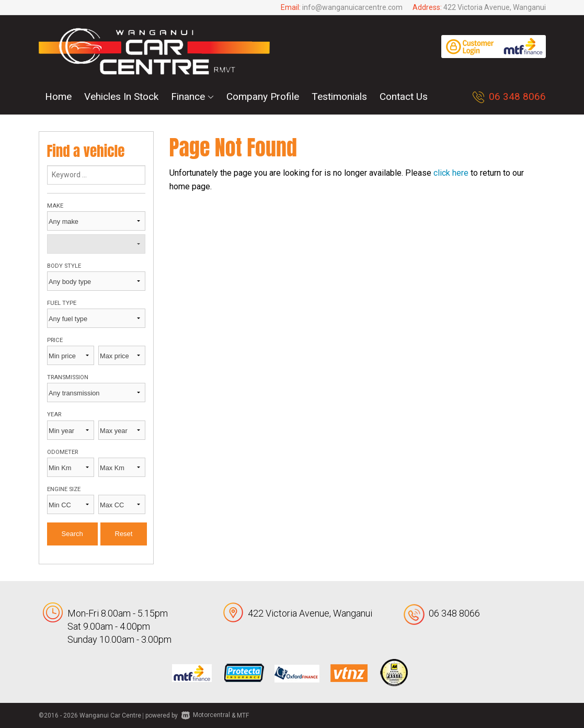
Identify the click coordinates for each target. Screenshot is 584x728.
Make (55, 206)
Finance (192, 96)
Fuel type (62, 303)
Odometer (62, 452)
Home (58, 96)
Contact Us (404, 96)
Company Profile (263, 96)
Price (55, 340)
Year (54, 414)
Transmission (68, 377)
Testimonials (339, 96)
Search (72, 534)
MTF (243, 715)
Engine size (64, 489)
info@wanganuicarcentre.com (352, 7)
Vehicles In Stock (121, 96)
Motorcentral (206, 715)
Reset (124, 534)
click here (451, 173)
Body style (64, 266)
